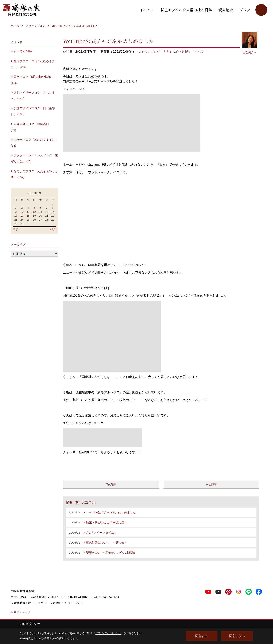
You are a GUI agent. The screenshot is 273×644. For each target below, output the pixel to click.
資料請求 (226, 10)
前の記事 (111, 485)
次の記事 (211, 485)
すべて (199, 52)
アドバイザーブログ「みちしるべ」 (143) (33, 95)
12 (34, 212)
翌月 (53, 230)
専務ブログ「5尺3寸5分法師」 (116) (32, 80)
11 (28, 212)
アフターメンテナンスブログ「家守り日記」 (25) (34, 158)
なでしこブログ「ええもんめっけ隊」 (165, 52)
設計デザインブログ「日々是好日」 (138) (33, 111)
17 (22, 216)
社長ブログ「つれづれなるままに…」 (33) (33, 64)
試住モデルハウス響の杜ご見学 (186, 10)
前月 (16, 230)
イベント (147, 10)
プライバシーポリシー (108, 633)
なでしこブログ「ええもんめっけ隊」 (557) (34, 174)
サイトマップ (22, 612)
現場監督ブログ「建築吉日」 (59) (31, 127)
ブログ (245, 10)
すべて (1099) (23, 51)
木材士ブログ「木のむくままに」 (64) (34, 143)
